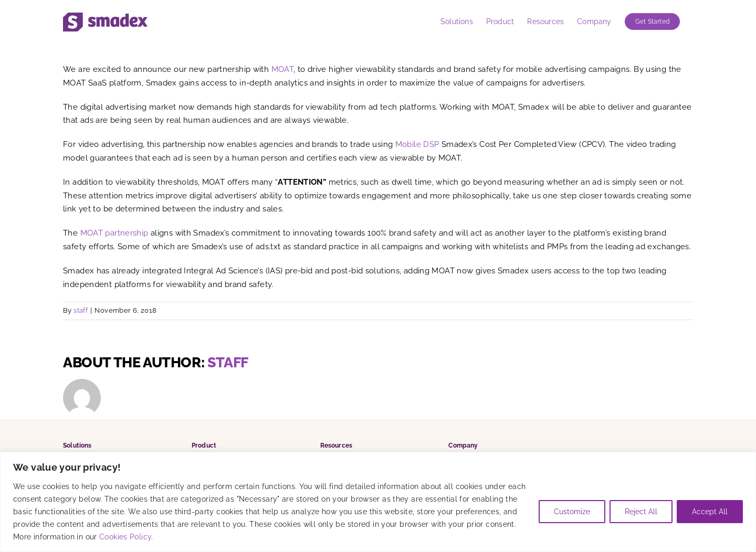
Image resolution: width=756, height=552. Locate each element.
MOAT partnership (114, 233)
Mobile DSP (417, 144)
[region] (378, 502)
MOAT (283, 69)
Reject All (641, 512)
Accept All (710, 512)
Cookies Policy (125, 537)
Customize (572, 512)
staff (81, 310)
